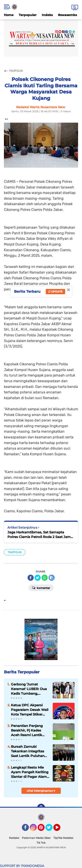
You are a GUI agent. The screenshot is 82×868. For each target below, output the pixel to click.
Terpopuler (28, 15)
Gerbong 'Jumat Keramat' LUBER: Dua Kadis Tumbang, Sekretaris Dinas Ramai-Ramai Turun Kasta (29, 689)
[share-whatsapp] (45, 578)
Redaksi (14, 838)
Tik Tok (41, 843)
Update (55, 291)
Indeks (47, 15)
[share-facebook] (31, 578)
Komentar (41, 588)
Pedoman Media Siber (36, 838)
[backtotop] (41, 808)
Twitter (51, 829)
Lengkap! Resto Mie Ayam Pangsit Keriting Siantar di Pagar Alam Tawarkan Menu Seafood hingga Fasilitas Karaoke (30, 772)
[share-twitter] (38, 578)
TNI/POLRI (15, 552)
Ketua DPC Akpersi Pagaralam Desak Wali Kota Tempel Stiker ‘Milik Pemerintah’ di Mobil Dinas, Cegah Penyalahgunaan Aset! (30, 710)
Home (9, 15)
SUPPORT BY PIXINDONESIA (22, 866)
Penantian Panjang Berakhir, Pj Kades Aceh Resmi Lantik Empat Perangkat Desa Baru (27, 730)
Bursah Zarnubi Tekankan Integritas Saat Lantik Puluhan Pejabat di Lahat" (28, 751)
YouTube (60, 829)
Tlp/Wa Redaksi (63, 838)
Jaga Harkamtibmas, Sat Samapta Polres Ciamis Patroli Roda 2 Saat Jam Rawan (39, 535)
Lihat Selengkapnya (41, 791)
